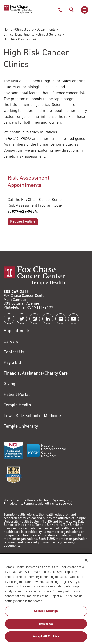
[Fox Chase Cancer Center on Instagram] (35, 319)
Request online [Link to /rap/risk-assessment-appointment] (23, 222)
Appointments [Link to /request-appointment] (17, 331)
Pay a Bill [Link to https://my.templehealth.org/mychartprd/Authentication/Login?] (12, 363)
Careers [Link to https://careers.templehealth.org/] (11, 342)
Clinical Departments (19, 35)
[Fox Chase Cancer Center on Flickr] (61, 319)
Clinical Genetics (49, 35)
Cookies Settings (46, 615)
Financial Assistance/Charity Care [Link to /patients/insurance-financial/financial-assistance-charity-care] (36, 373)
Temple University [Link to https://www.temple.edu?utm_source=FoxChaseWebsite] (21, 427)
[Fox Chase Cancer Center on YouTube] (73, 319)
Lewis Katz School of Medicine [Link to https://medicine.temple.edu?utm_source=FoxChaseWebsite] (32, 416)
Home (8, 30)
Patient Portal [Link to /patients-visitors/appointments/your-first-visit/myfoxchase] (17, 395)
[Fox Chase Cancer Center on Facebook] (9, 319)
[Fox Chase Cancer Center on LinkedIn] (48, 319)
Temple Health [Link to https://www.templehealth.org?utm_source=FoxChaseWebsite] (17, 405)
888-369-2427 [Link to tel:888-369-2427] (16, 292)
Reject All (46, 627)
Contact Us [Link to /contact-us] (14, 352)
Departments (46, 30)
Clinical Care (24, 30)
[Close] (86, 564)
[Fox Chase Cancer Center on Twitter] (22, 319)
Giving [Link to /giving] (10, 384)
